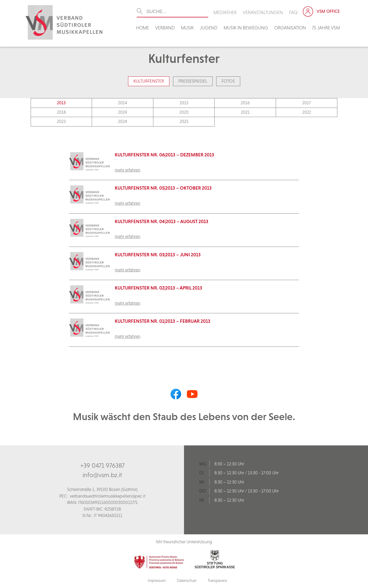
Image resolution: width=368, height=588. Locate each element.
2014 (123, 103)
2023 (61, 121)
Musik (187, 28)
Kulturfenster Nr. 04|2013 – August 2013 (162, 221)
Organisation (290, 28)
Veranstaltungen (263, 12)
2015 (184, 103)
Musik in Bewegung (246, 28)
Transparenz (217, 580)
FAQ (293, 12)
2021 (245, 112)
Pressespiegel (193, 81)
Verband (165, 28)
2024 (123, 121)
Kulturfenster (149, 81)
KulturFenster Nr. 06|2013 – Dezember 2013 (164, 155)
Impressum (157, 580)
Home (142, 28)
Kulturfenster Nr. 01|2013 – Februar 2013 (163, 321)
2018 (61, 112)
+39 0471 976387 (102, 465)
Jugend (209, 28)
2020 (184, 112)
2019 (123, 112)
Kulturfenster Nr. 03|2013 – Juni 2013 (158, 255)
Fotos (228, 81)
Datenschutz (187, 580)
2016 (245, 103)
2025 (184, 121)
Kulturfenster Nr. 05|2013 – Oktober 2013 (163, 188)
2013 (61, 103)
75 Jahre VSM (326, 28)
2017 (307, 103)
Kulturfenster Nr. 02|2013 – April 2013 (158, 288)
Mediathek (225, 12)
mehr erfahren (128, 170)
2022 (307, 112)
